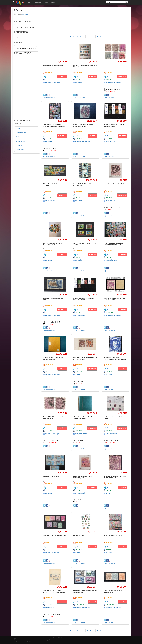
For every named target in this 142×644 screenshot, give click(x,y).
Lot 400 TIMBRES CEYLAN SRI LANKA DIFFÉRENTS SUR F (113, 536)
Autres (78, 374)
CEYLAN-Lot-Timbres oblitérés (53, 65)
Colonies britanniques (53, 82)
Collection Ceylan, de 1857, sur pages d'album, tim (53, 358)
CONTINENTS (37, 3)
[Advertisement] (26, 87)
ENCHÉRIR (122, 77)
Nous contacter (48, 642)
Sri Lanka (79, 82)
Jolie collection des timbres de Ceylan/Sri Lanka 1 (53, 244)
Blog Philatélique (57, 642)
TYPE (28, 3)
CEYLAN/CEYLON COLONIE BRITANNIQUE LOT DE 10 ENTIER (54, 591)
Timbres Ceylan (21, 133)
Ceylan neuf (20, 137)
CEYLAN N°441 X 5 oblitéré (52, 476)
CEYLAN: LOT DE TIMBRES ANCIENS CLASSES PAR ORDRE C (54, 125)
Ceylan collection (21, 149)
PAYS (46, 3)
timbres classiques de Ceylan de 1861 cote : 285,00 (84, 299)
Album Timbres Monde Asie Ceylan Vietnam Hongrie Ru (84, 418)
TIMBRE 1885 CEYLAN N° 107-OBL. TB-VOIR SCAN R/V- (115, 477)
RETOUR (25, 15)
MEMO (53, 3)
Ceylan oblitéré (20, 141)
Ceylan (18, 129)
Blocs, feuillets (50, 201)
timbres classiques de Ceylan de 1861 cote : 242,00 (114, 125)
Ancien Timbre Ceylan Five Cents (114, 184)
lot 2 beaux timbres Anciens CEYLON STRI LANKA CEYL (85, 358)
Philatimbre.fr (47, 638)
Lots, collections (111, 260)
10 (101, 37)
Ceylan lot (19, 145)
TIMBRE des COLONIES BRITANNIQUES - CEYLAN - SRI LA (115, 358)
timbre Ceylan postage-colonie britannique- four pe (83, 125)
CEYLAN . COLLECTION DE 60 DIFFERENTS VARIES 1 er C (113, 244)
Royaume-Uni (110, 142)
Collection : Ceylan (79, 535)
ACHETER (62, 77)
